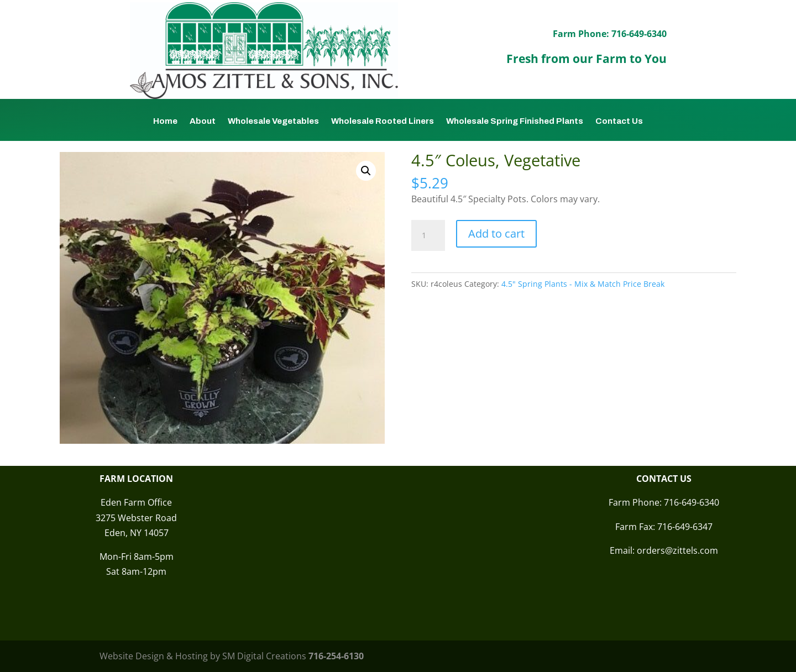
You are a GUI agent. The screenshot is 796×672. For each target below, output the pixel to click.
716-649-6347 (685, 527)
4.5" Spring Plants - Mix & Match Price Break (583, 284)
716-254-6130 (336, 656)
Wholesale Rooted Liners (383, 121)
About (203, 121)
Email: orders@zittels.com (664, 550)
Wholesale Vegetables (273, 121)
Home (165, 121)
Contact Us (619, 121)
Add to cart (496, 233)
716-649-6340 (692, 502)
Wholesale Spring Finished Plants (515, 121)
